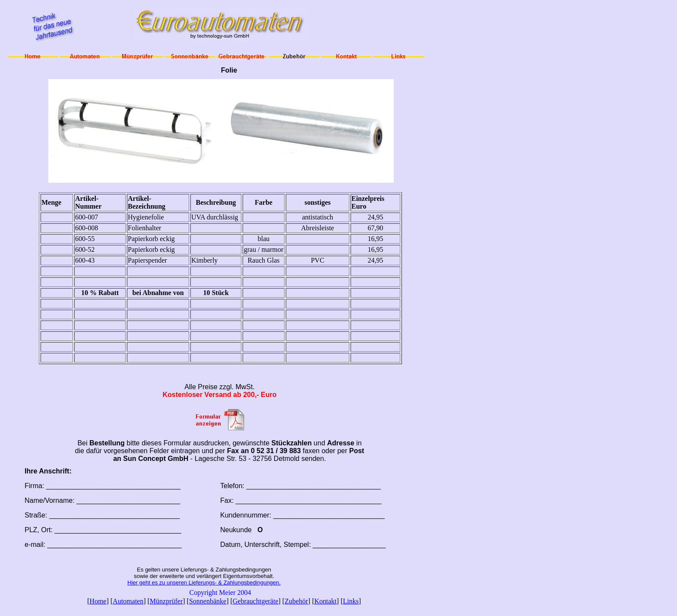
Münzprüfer (166, 601)
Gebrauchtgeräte (256, 601)
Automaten (128, 601)
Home (98, 601)
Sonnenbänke (208, 601)
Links (351, 601)
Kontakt (326, 601)
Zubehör (296, 601)
